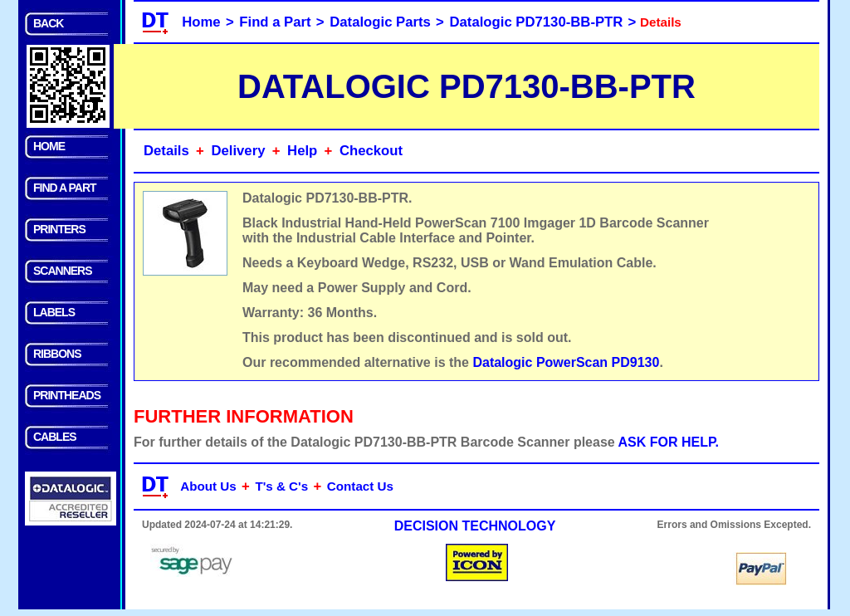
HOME (49, 146)
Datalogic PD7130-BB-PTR (537, 22)
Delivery (238, 151)
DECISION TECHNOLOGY (475, 526)
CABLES (55, 437)
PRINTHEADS (67, 395)
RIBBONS (57, 354)
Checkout (371, 151)
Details (166, 151)
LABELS (54, 312)
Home (201, 22)
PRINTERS (59, 229)
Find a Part (275, 22)
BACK (48, 23)
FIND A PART (65, 188)
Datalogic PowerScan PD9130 (566, 362)
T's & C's (281, 486)
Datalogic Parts (380, 22)
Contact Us (360, 486)
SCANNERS (63, 271)
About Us (208, 486)
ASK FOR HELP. (669, 442)
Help (302, 151)
